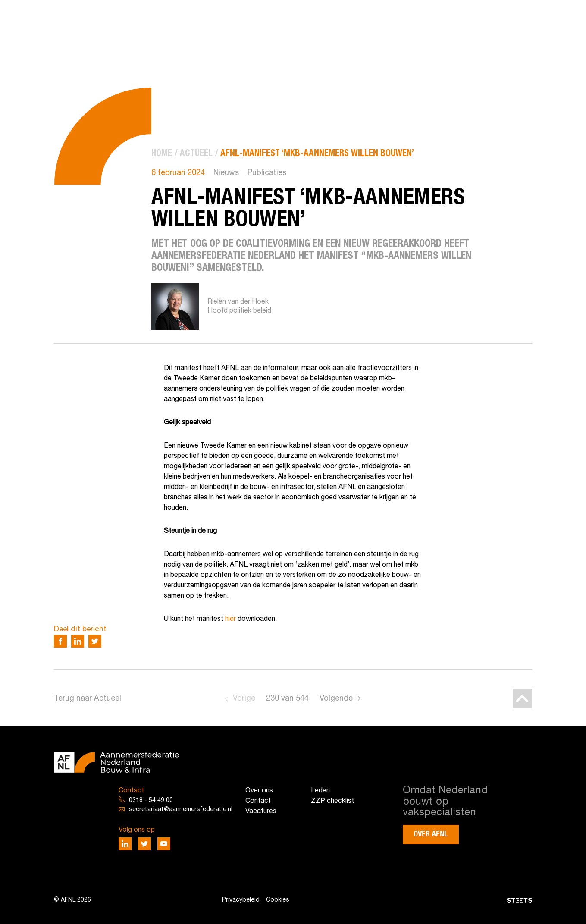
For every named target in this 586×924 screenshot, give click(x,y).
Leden (320, 791)
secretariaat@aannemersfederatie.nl (181, 810)
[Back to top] (522, 699)
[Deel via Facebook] (60, 641)
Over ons (259, 791)
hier (230, 619)
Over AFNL (431, 834)
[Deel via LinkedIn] (78, 641)
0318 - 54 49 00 (151, 800)
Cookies (278, 900)
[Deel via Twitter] (95, 641)
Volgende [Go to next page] (336, 699)
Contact (258, 801)
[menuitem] (162, 154)
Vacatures (261, 811)
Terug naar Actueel (88, 699)
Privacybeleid (241, 900)
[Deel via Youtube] (164, 844)
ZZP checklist (332, 801)
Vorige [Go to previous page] (244, 699)
